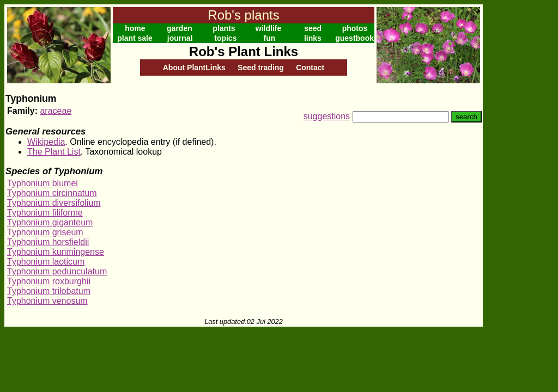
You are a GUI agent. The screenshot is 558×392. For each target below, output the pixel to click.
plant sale (135, 38)
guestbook (354, 38)
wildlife (268, 28)
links (313, 38)
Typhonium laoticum (46, 262)
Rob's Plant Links (244, 51)
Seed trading (261, 68)
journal (180, 38)
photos (355, 28)
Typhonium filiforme (45, 213)
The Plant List (54, 152)
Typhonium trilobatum (49, 291)
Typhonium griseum (45, 232)
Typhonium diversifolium (54, 203)
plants (224, 28)
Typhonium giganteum (50, 222)
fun (270, 38)
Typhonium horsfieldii (48, 242)
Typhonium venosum (47, 301)
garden (180, 28)
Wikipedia (46, 142)
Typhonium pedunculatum (57, 271)
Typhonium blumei (43, 183)
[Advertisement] (518, 168)
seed (313, 28)
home (135, 28)
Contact (310, 68)
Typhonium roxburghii (49, 281)
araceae (56, 111)
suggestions (327, 116)
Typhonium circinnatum (52, 193)
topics (225, 38)
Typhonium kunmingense (56, 252)
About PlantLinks (194, 68)
